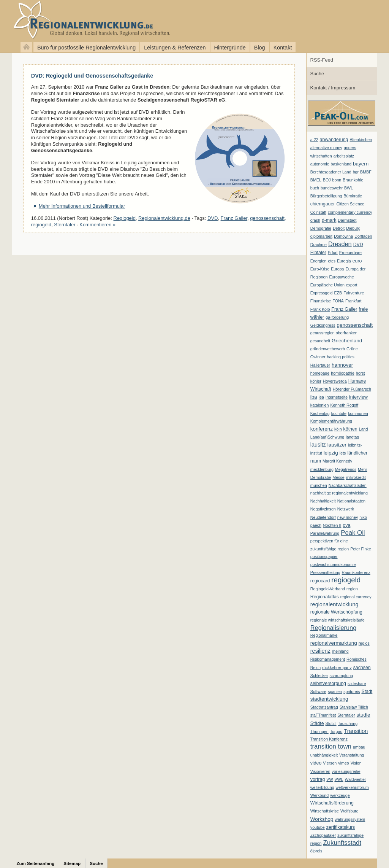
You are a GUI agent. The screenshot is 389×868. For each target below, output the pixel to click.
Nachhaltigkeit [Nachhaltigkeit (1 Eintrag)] (323, 501)
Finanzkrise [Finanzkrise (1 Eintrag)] (321, 301)
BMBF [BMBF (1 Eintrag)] (366, 172)
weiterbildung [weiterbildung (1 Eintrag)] (322, 787)
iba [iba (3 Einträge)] (314, 397)
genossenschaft (267, 218)
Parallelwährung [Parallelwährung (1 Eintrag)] (325, 533)
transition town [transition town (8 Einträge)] (331, 746)
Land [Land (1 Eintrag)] (364, 429)
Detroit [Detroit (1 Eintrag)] (339, 228)
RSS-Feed (322, 60)
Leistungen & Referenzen (175, 48)
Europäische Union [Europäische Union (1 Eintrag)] (327, 285)
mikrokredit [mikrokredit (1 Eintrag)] (356, 477)
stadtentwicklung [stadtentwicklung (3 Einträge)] (329, 699)
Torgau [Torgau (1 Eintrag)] (336, 731)
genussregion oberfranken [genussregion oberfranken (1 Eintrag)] (334, 333)
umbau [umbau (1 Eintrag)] (359, 747)
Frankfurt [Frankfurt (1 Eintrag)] (353, 301)
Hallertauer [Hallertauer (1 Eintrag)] (320, 365)
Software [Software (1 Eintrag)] (318, 692)
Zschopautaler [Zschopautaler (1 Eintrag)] (323, 835)
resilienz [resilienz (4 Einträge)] (320, 651)
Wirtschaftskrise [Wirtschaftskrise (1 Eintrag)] (325, 811)
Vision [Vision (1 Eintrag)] (356, 763)
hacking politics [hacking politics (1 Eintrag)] (341, 357)
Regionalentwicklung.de (80, 20)
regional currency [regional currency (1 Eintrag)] (356, 597)
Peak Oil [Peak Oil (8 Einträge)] (353, 533)
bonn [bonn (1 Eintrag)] (337, 180)
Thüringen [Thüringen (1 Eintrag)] (319, 731)
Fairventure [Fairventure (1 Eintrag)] (354, 293)
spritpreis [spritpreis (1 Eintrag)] (352, 692)
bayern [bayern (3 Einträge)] (361, 164)
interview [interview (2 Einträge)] (358, 397)
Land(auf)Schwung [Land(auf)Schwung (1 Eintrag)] (327, 437)
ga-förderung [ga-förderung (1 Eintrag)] (337, 317)
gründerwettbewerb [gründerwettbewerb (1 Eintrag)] (328, 349)
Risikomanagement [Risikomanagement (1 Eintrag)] (328, 659)
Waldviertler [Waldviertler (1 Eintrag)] (356, 779)
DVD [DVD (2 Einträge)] (358, 245)
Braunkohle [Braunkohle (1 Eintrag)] (353, 180)
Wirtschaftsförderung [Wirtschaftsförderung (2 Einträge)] (332, 803)
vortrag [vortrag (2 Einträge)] (318, 779)
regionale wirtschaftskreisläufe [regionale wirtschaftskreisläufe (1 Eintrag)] (338, 620)
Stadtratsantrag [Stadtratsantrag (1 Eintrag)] (324, 707)
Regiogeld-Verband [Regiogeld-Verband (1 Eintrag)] (328, 589)
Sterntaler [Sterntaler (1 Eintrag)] (346, 715)
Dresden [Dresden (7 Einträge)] (340, 244)
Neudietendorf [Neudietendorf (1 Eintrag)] (323, 517)
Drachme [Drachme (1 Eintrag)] (319, 245)
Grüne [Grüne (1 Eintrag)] (352, 349)
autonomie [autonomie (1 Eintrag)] (320, 164)
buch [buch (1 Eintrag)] (315, 188)
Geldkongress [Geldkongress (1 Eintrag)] (323, 325)
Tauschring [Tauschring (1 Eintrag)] (348, 723)
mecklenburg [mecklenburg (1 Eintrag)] (322, 469)
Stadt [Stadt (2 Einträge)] (367, 692)
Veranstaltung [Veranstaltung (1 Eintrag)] (352, 755)
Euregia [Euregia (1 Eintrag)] (344, 261)
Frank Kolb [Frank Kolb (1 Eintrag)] (320, 309)
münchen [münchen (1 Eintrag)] (319, 485)
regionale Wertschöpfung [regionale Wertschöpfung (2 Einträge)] (336, 612)
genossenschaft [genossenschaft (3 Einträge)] (355, 325)
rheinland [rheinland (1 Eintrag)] (340, 651)
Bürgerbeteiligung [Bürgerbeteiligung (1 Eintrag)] (326, 196)
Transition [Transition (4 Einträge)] (356, 731)
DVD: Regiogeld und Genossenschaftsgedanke (92, 76)
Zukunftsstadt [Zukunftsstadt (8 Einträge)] (342, 843)
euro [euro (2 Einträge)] (357, 261)
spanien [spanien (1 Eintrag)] (335, 692)
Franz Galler (234, 218)
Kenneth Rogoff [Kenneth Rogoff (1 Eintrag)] (344, 405)
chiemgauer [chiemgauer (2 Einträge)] (323, 204)
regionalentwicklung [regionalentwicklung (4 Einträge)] (334, 604)
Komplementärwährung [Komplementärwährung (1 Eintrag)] (331, 421)
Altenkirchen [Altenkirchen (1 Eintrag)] (361, 140)
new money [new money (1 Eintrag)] (348, 517)
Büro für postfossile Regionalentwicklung (86, 48)
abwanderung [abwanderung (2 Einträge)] (334, 140)
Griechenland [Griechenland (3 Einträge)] (347, 341)
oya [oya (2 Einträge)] (346, 525)
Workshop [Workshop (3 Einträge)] (322, 819)
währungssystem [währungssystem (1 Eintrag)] (350, 819)
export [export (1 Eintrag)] (352, 285)
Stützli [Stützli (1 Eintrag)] (331, 723)
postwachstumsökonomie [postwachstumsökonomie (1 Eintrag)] (333, 564)
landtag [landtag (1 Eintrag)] (352, 437)
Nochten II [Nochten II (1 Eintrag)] (332, 525)
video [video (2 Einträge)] (316, 763)
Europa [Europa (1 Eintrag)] (337, 269)
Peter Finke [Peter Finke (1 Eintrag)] (361, 549)
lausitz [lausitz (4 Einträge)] (318, 445)
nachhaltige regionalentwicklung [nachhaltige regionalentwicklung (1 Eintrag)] (339, 493)
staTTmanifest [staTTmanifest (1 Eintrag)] (323, 715)
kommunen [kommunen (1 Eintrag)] (358, 413)
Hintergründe (230, 48)
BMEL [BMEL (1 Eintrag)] (316, 180)
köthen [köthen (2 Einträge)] (350, 429)
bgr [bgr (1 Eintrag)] (356, 172)
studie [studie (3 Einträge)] (364, 715)
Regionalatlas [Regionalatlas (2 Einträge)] (325, 597)
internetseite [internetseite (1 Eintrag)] (337, 397)
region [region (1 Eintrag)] (352, 589)
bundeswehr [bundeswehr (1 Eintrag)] (332, 188)
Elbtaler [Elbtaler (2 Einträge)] (318, 253)
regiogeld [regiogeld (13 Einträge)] (346, 580)
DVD (213, 218)
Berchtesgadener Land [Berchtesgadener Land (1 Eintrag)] (331, 172)
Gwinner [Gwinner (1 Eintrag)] (318, 357)
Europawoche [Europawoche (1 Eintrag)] (341, 277)
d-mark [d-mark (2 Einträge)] (329, 220)
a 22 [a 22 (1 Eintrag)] (314, 140)
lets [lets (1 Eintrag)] (343, 453)
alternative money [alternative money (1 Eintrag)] (326, 148)
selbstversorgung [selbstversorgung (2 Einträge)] (328, 684)
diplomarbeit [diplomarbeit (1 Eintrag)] (321, 236)
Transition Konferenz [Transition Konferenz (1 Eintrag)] (329, 739)
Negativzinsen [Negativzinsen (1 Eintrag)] (323, 509)
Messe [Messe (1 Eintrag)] (338, 477)
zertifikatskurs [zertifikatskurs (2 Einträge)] (341, 827)
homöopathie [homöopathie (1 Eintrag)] (343, 373)
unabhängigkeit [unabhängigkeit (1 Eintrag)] (324, 755)
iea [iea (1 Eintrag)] (321, 397)
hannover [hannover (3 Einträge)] (342, 365)
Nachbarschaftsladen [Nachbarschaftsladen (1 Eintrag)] (348, 485)
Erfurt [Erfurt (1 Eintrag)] (333, 253)
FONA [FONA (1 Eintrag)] (338, 301)
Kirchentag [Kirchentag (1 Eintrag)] (320, 413)
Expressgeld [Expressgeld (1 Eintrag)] (322, 293)
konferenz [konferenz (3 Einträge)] (322, 429)
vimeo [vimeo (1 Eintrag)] (343, 763)
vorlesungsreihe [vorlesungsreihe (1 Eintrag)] (346, 771)
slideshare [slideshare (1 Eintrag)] (357, 684)
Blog (260, 48)
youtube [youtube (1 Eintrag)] (318, 827)
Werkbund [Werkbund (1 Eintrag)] (319, 795)
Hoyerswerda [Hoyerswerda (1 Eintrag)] (335, 381)
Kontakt (283, 48)
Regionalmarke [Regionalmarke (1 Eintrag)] (324, 635)
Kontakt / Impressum (333, 88)
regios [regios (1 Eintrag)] (364, 643)
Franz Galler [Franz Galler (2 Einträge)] (344, 309)
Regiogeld (125, 218)
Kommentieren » (97, 225)
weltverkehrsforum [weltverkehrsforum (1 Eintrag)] (352, 787)
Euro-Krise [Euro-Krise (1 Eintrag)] (320, 269)
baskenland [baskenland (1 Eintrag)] (341, 164)
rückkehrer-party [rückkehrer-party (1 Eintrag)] (337, 668)
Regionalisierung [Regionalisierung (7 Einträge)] (333, 628)
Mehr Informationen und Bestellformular (82, 206)
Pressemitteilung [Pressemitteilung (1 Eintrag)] (325, 572)
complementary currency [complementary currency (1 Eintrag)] (350, 212)
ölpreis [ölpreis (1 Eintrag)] (316, 851)
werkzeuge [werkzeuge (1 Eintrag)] (340, 795)
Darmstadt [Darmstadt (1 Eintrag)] (347, 220)
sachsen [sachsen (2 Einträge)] (362, 668)
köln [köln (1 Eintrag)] (338, 429)
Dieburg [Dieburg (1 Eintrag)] (353, 228)
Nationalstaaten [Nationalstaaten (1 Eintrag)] (351, 501)
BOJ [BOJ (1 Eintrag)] (327, 180)
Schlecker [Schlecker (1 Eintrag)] (319, 676)
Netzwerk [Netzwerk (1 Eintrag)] (346, 509)
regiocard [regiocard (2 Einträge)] (320, 581)
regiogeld (41, 225)
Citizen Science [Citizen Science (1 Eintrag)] (350, 204)
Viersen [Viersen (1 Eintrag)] (330, 763)
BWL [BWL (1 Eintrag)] (349, 188)
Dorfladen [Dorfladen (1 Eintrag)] (363, 236)
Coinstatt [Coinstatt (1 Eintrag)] (318, 212)
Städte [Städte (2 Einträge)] (317, 723)
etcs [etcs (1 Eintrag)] (332, 261)
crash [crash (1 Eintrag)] (315, 220)
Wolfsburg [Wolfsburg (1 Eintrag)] (349, 811)
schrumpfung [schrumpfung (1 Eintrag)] (342, 676)
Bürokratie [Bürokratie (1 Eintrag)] (353, 196)
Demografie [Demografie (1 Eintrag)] (321, 228)
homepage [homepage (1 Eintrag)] (320, 373)
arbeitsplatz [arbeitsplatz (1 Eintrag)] (344, 156)
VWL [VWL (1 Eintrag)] (339, 779)
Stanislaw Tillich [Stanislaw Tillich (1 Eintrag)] (354, 707)
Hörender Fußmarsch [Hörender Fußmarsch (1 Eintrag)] (352, 389)
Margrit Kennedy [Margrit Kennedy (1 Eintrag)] (337, 461)
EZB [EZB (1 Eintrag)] (338, 293)
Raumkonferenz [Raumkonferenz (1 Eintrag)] (356, 572)
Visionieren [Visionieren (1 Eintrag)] (320, 771)
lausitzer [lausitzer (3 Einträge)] (337, 445)
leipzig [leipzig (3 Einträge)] (331, 453)
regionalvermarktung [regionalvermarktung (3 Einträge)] (334, 643)
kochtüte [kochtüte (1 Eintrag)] (339, 413)
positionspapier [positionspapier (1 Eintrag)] (324, 556)
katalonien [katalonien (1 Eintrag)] (320, 405)
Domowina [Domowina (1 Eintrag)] (343, 236)
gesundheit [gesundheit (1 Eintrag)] (320, 341)
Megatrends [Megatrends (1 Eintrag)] (346, 469)
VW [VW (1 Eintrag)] (330, 779)
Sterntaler (65, 225)
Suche (317, 74)
